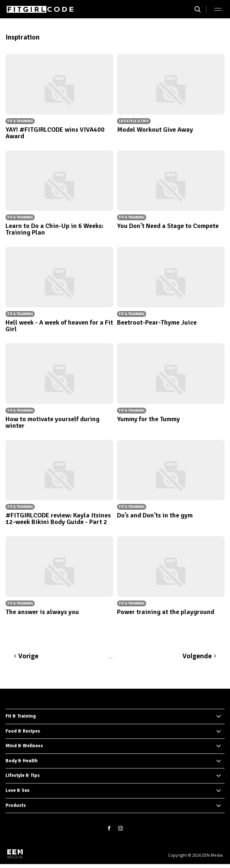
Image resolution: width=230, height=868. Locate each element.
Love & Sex (17, 790)
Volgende (197, 656)
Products (16, 805)
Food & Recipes (23, 731)
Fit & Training (21, 716)
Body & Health (22, 761)
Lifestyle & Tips (23, 775)
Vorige (28, 656)
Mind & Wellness (24, 746)
